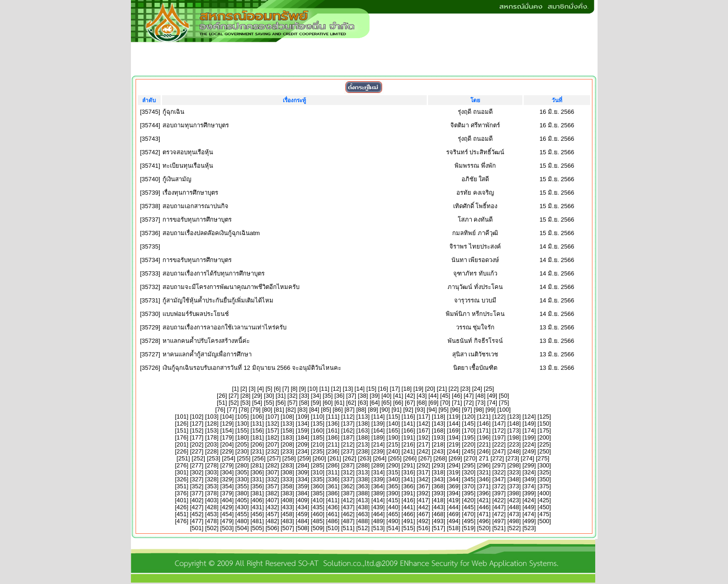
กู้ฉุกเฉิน (173, 112)
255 (244, 458)
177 (197, 437)
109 (303, 417)
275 (543, 458)
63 (363, 403)
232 (273, 451)
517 (439, 528)
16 (383, 389)
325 (544, 472)
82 (291, 410)
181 (257, 437)
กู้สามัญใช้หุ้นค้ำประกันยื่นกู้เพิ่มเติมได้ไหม (218, 300)
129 (227, 423)
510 (333, 528)
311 (333, 472)
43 (422, 396)
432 (273, 507)
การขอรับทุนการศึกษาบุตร (197, 220)
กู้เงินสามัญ (177, 179)
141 (408, 423)
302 (197, 472)
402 (197, 500)
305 (242, 472)
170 (469, 430)
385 (318, 493)
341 (408, 479)
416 (408, 500)
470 (469, 514)
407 (273, 500)
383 (287, 493)
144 (454, 423)
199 (529, 437)
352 (197, 486)
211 (333, 444)
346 (484, 479)
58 (304, 403)
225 (544, 444)
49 (492, 396)
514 (393, 528)
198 (514, 437)
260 (319, 458)
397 (499, 493)
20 (430, 389)
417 (423, 500)
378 (212, 493)
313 (363, 472)
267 (425, 458)
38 (363, 396)
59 (316, 403)
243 (439, 451)
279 (227, 465)
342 (423, 479)
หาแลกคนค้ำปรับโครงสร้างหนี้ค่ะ (206, 341)
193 (439, 437)
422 (499, 500)
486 (333, 521)
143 (439, 423)
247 (499, 451)
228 (212, 451)
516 (423, 528)
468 (439, 514)
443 (439, 507)
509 (318, 528)
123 (514, 417)
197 (499, 437)
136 (333, 423)
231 (257, 451)
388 (363, 493)
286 (333, 465)
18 (406, 389)
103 (212, 417)
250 (544, 451)
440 (393, 507)
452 (197, 514)
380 (242, 493)
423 (514, 500)
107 (273, 417)
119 (454, 417)
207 (273, 444)
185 (318, 437)
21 (442, 389)
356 (257, 486)
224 (529, 444)
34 (316, 396)
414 (378, 500)
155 (242, 430)
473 (514, 514)
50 (504, 396)
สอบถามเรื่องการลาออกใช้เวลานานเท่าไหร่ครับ (224, 327)
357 (273, 486)
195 (469, 437)
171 (484, 430)
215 (393, 444)
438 (363, 507)
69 (433, 403)
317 (423, 472)
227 (197, 451)
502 (212, 528)
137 (348, 423)
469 (454, 514)
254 (229, 458)
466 (408, 514)
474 (529, 514)
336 (333, 479)
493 (439, 521)
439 (378, 507)
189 (378, 437)
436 (333, 507)
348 (514, 479)
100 (504, 410)
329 (227, 479)
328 (212, 479)
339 (378, 479)
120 (469, 417)
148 (514, 423)
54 (257, 403)
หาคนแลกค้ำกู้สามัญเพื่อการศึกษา (207, 354)
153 (212, 430)
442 (423, 507)
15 (371, 389)
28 (245, 396)
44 (433, 396)
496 (484, 521)
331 (257, 479)
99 (490, 410)
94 (432, 410)
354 (227, 486)
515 (408, 528)
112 (348, 417)
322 (499, 472)
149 (529, 423)
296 (484, 465)
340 (393, 479)
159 (303, 430)
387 (348, 493)
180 (242, 437)
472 (499, 514)
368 (439, 486)
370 (469, 486)
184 (303, 437)
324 (529, 472)
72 (468, 403)
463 (363, 514)
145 (469, 423)
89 (373, 410)
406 (257, 500)
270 (470, 458)
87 (350, 410)
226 (182, 451)
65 (386, 403)
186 (333, 437)
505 (257, 528)
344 (454, 479)
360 (318, 486)
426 (182, 507)
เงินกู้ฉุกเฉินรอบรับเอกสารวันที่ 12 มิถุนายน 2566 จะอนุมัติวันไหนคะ (252, 368)
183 (287, 437)
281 (257, 465)
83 (302, 410)
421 (484, 500)
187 (348, 437)
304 (227, 472)
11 (324, 389)
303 (212, 472)
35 (328, 396)
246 (484, 451)
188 (363, 437)
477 (197, 521)
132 (273, 423)
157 (273, 430)
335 (318, 479)
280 (242, 465)
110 (318, 417)
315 (393, 472)
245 (469, 451)
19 (418, 389)
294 (454, 465)
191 (408, 437)
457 (273, 514)
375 (544, 486)
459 (303, 514)
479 (227, 521)
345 (469, 479)
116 (408, 417)
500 (544, 521)
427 (197, 507)
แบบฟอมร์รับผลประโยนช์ (196, 314)
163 (363, 430)
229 (227, 451)
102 (197, 417)
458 (287, 514)
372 (499, 486)
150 (544, 423)
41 (398, 396)
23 (465, 389)
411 (333, 500)
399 (529, 493)
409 (303, 500)
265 (395, 458)
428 (212, 507)
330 (242, 479)
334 (303, 479)
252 (198, 458)
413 (363, 500)
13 (348, 389)
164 (378, 430)
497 (499, 521)
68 (422, 403)
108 (287, 417)
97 (467, 410)
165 (393, 430)
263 (364, 458)
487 (348, 521)
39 (375, 396)
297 (499, 465)
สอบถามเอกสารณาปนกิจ (195, 206)
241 (408, 451)
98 (479, 410)
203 (212, 444)
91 (396, 410)
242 (423, 451)
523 (529, 528)
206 (257, 444)
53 (245, 403)
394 (454, 493)
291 (408, 465)
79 (255, 410)
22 (454, 389)
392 (423, 493)
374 (529, 486)
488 (363, 521)
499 (529, 521)
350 (544, 479)
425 (544, 500)
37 (351, 396)
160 (318, 430)
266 (410, 458)
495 (469, 521)
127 (197, 423)
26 (222, 396)
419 (454, 500)
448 (514, 507)
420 (469, 500)
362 (348, 486)
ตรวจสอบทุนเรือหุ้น (188, 152)
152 (197, 430)
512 (363, 528)
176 (182, 437)
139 (378, 423)
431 (257, 507)
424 (529, 500)
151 (182, 430)
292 (423, 465)
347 (499, 479)
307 (273, 472)
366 (408, 486)
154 (227, 430)
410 (318, 500)
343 (439, 479)
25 (489, 389)
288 (363, 465)
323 (514, 472)
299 (529, 465)
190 (393, 437)
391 (408, 493)
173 (514, 430)
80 (267, 410)
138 (363, 423)
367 (423, 486)
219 (454, 444)
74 (492, 403)
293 (439, 465)
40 (386, 396)
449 (529, 507)
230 (242, 451)
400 (544, 493)
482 (273, 521)
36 (339, 396)
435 (318, 507)
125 (544, 417)
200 (544, 437)
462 (348, 514)
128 (212, 423)
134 (303, 423)
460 (318, 514)
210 (318, 444)
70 (445, 403)
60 (328, 403)
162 (348, 430)
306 (257, 472)
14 (359, 389)
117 (423, 417)
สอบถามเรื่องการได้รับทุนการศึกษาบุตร (214, 273)
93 (420, 410)
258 (289, 458)
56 (280, 403)
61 (339, 403)
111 (333, 417)
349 (529, 479)
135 (318, 423)
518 (454, 528)
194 (454, 437)
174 (529, 430)
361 (333, 486)
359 (303, 486)
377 (197, 493)
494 (454, 521)
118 (439, 417)
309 (303, 472)
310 (318, 472)
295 (469, 465)
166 (408, 430)
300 (544, 465)
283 (287, 465)
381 (257, 493)
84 (314, 410)
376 (182, 493)
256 (259, 458)
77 (232, 410)
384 (303, 493)
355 (242, 486)
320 (469, 472)
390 (393, 493)
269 (455, 458)
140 (393, 423)
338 (363, 479)
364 (378, 486)
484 (303, 521)
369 (454, 486)
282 (273, 465)
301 (182, 472)
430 (242, 507)
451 (182, 514)
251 (183, 458)
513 (378, 528)
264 (380, 458)
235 (318, 451)
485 (318, 521)
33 (304, 396)
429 (227, 507)
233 (287, 451)
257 (274, 458)
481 (257, 521)
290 (393, 465)
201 (182, 444)
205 (242, 444)
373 (514, 486)
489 (378, 521)
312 (348, 472)
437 (348, 507)
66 (398, 403)
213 (363, 444)
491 (408, 521)
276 (182, 465)
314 (378, 472)
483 (287, 521)
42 (410, 396)
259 (304, 458)
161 (333, 430)
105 (242, 417)
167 (423, 430)
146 (484, 423)
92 (408, 410)
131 (257, 423)
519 (469, 528)
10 (312, 389)
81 (279, 410)
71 (457, 403)
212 (348, 444)
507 (287, 528)
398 (514, 493)
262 (350, 458)
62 (351, 403)
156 (257, 430)
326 (182, 479)
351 (182, 486)
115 (393, 417)
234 (303, 451)
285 (318, 465)
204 (227, 444)
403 (212, 500)
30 (269, 396)
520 (484, 528)
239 (378, 451)
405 (242, 500)
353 (212, 486)
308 (287, 472)
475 (544, 514)
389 (378, 493)
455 (242, 514)
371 (484, 486)
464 (378, 514)
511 (348, 528)
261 (334, 458)
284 (303, 465)
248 (514, 451)
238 (363, 451)
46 (457, 396)
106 (257, 417)
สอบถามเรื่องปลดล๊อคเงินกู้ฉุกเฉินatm (211, 233)
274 (527, 458)
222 (499, 444)
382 (273, 493)
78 (244, 410)
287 (348, 465)
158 (287, 430)
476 (182, 521)
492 (423, 521)
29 (257, 396)
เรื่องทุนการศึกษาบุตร (190, 193)
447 (499, 507)
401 (182, 500)
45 (445, 396)
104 (227, 417)
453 (212, 514)
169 (454, 430)
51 (222, 403)
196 (484, 437)
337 (348, 479)
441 (408, 507)
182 (273, 437)
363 (363, 486)
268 (440, 458)
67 (410, 403)
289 (378, 465)
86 (338, 410)
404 (227, 500)
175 (544, 430)
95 (443, 410)
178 (212, 437)
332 (273, 479)
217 (423, 444)
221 (484, 444)
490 (393, 521)
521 (499, 528)
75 (504, 403)
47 (468, 396)
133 (287, 423)
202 (197, 444)
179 (227, 437)
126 (182, 423)
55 (269, 403)
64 (375, 403)
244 (454, 451)
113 (363, 417)
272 (497, 458)
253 (214, 458)
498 (514, 521)
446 (484, 507)
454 (227, 514)
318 (439, 472)
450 (544, 507)
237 (348, 451)
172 (499, 430)
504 (242, 528)
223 (514, 444)
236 (333, 451)
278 (212, 465)
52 (234, 403)
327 (197, 479)
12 (336, 389)
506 (273, 528)
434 (303, 507)
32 (292, 396)
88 (361, 410)
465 (393, 514)
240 (393, 451)
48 (481, 396)
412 (348, 500)
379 (227, 493)
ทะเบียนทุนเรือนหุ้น (188, 166)
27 (234, 396)
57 (292, 403)
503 (227, 528)
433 (287, 507)
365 (393, 486)
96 (455, 410)
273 (513, 458)
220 (469, 444)
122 (499, 417)
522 (514, 528)
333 (287, 479)
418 (439, 500)
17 (395, 389)
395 (469, 493)
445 (469, 507)
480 (242, 521)
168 (439, 430)
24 (477, 389)
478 (212, 521)
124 (529, 417)
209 (303, 444)
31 (280, 396)
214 (378, 444)
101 (182, 417)
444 (454, 507)
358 (287, 486)
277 (197, 465)
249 (529, 451)
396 (484, 493)
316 (408, 472)
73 (481, 403)
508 (303, 528)
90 (384, 410)
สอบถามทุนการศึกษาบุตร (196, 125)
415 (393, 500)
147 (499, 423)
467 (423, 514)
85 (326, 410)
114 (378, 417)
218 (439, 444)
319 (454, 472)
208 (287, 444)
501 (197, 528)
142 (423, 423)
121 (484, 417)
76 (220, 410)
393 (439, 493)
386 (333, 493)
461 (333, 514)
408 (287, 500)
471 (484, 514)
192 (423, 437)
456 (257, 514)
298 (514, 465)
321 (484, 472)
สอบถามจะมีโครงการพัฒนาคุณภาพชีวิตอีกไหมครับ (231, 287)
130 (242, 423)
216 (408, 444)
